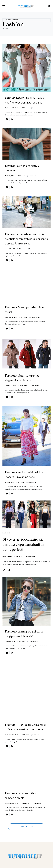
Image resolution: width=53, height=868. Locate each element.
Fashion (6, 533)
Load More (25, 827)
